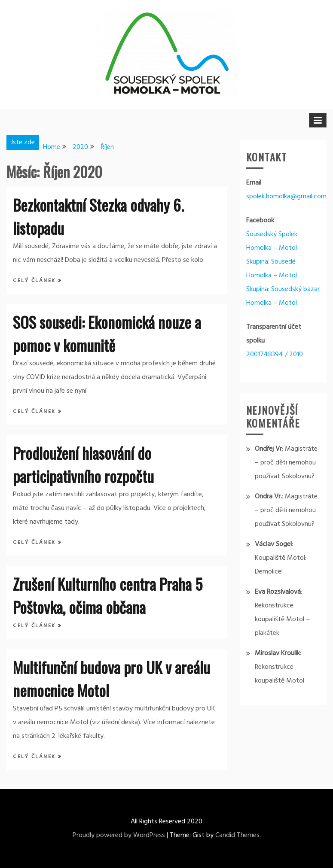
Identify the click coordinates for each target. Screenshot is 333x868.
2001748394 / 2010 (275, 355)
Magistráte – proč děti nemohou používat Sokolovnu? (286, 463)
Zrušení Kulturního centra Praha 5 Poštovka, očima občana (108, 595)
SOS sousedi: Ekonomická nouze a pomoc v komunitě (107, 333)
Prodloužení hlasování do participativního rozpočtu (83, 464)
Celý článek (35, 281)
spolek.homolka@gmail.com (286, 197)
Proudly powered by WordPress (119, 835)
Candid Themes (237, 835)
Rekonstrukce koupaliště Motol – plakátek (282, 619)
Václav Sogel (273, 544)
